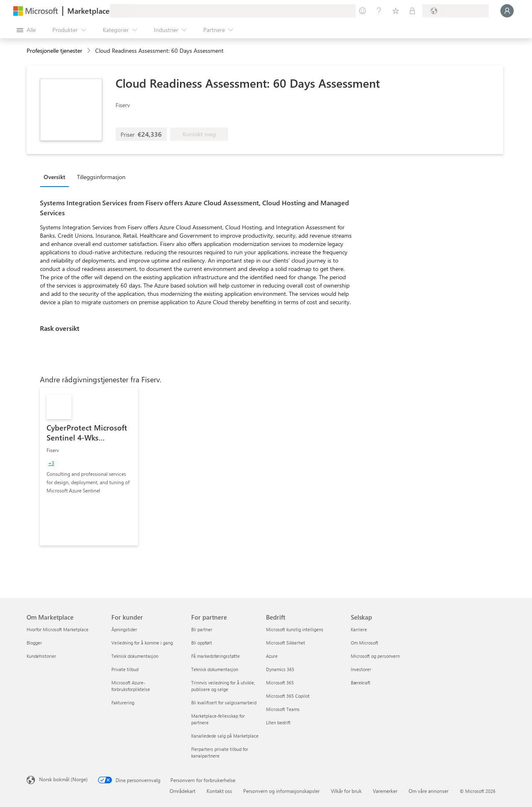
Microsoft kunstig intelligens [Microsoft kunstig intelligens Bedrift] (295, 629)
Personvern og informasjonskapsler (281, 791)
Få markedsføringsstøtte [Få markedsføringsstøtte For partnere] (216, 656)
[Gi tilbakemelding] (362, 11)
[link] (89, 467)
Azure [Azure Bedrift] (272, 656)
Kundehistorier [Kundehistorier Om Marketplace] (41, 656)
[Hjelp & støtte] (379, 11)
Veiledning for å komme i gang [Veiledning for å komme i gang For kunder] (142, 643)
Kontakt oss (219, 791)
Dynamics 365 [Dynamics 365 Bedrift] (280, 669)
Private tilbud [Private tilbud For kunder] (125, 669)
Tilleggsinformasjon (101, 177)
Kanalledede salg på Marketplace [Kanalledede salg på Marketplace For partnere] (225, 736)
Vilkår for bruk (346, 791)
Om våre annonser (429, 791)
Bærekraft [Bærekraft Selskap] (361, 683)
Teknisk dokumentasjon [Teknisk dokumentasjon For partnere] (215, 669)
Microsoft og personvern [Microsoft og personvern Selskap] (375, 656)
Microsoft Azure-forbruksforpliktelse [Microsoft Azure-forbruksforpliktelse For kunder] (131, 686)
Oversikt (54, 177)
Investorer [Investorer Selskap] (361, 669)
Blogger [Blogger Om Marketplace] (34, 643)
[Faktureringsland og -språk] (456, 11)
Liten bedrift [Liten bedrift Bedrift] (278, 722)
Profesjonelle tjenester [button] (54, 50)
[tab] (57, 177)
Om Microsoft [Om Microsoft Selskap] (365, 643)
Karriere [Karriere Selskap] (359, 629)
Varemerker (385, 791)
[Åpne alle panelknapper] (26, 30)
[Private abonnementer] (412, 11)
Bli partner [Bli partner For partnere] (202, 629)
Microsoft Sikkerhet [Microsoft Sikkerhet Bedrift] (286, 643)
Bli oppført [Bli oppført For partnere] (202, 643)
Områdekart (182, 791)
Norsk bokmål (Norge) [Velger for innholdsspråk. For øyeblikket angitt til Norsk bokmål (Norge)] (63, 779)
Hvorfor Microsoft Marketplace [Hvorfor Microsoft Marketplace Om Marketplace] (58, 629)
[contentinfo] (90, 51)
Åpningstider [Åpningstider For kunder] (124, 629)
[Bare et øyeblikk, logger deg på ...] (507, 11)
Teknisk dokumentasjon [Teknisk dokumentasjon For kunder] (135, 656)
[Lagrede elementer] (396, 11)
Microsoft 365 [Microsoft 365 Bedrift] (280, 683)
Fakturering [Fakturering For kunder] (123, 702)
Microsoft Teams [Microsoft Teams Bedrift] (283, 709)
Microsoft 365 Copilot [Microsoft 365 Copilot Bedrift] (288, 696)
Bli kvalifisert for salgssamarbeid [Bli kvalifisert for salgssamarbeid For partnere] (224, 702)
